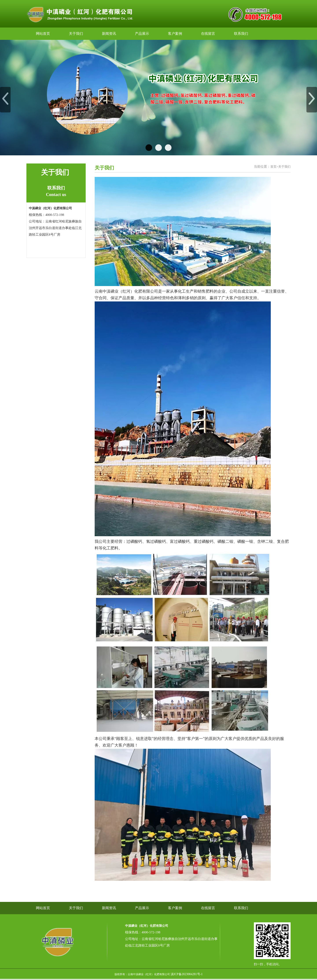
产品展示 (142, 34)
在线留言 (208, 34)
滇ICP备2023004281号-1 (187, 974)
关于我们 (76, 34)
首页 (273, 167)
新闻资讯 (109, 34)
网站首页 (43, 34)
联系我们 (241, 34)
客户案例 (175, 34)
